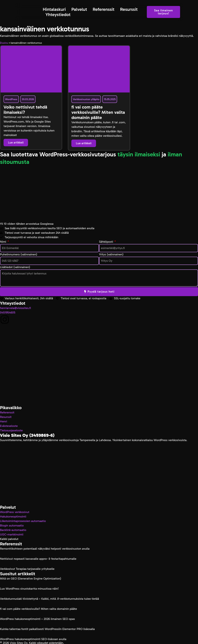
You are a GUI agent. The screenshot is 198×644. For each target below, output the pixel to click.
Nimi (3, 242)
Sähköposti (106, 242)
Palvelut (79, 9)
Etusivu (4, 43)
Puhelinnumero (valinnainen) (19, 254)
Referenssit (104, 9)
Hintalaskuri (54, 9)
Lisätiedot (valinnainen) (15, 267)
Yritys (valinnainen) (111, 254)
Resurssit (129, 9)
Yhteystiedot (58, 15)
